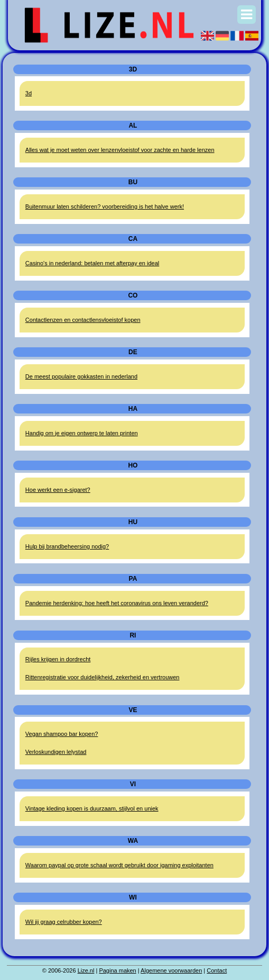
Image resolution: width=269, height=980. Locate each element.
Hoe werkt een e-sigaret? (58, 490)
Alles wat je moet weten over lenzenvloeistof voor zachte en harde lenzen (120, 150)
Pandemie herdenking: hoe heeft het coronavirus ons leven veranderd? (117, 603)
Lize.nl (86, 970)
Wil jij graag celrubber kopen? (64, 922)
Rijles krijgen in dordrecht (58, 659)
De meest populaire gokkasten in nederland (81, 376)
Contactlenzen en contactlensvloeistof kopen (83, 320)
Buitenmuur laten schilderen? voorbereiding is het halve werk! (105, 206)
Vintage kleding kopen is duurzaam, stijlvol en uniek (92, 808)
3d (29, 93)
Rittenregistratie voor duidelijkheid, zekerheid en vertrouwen (103, 677)
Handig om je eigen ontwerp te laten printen (82, 433)
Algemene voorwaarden (171, 970)
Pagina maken (117, 970)
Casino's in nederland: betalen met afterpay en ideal (92, 263)
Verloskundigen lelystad (56, 752)
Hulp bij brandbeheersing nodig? (67, 546)
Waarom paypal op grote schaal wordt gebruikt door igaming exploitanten (119, 865)
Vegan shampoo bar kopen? (62, 734)
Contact (217, 970)
